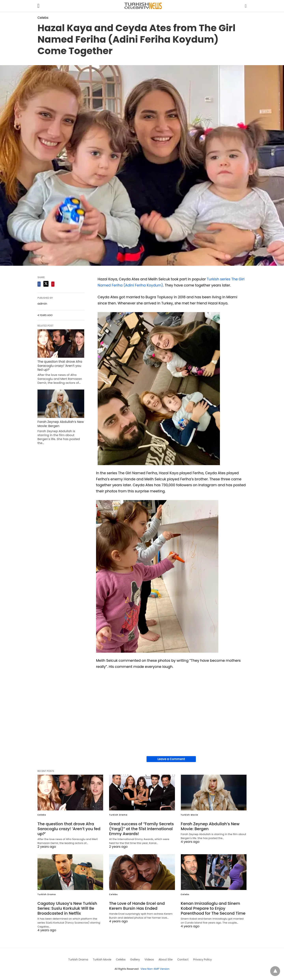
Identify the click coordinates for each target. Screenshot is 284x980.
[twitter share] (46, 284)
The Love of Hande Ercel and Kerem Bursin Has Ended (137, 906)
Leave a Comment (171, 759)
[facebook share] (39, 284)
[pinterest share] (53, 284)
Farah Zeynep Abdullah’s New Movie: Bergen (61, 424)
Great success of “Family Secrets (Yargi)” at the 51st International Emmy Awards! (141, 829)
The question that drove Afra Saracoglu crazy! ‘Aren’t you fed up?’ (60, 366)
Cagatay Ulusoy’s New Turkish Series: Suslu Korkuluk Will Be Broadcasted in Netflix (67, 908)
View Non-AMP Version (155, 969)
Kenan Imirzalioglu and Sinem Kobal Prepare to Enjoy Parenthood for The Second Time (213, 908)
